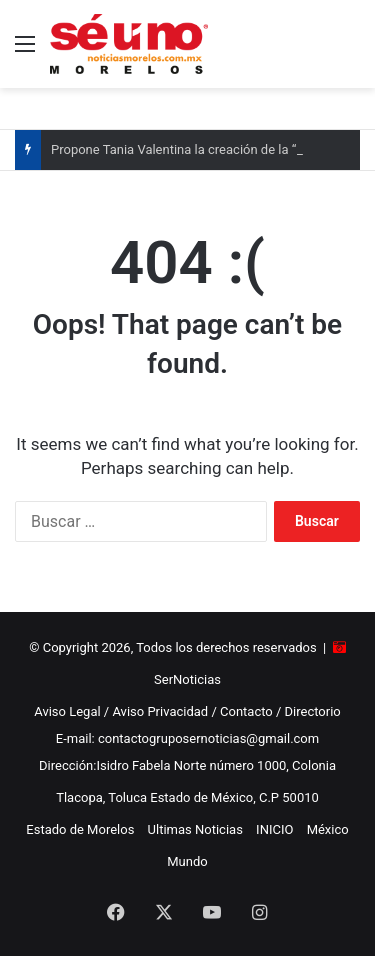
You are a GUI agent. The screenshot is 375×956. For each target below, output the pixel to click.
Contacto (246, 711)
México (328, 829)
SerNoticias (187, 679)
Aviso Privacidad (160, 711)
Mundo (187, 861)
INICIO (274, 829)
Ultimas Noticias (195, 829)
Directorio (313, 711)
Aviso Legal (67, 711)
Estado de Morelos (80, 829)
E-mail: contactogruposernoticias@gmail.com (187, 738)
